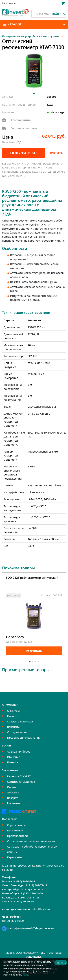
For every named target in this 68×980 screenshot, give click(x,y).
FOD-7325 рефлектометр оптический (32, 578)
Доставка (13, 792)
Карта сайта (15, 857)
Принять (61, 963)
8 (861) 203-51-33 (29, 897)
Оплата (12, 787)
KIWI (50, 104)
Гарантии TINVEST (19, 776)
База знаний (15, 830)
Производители (17, 836)
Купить (56, 153)
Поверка (13, 762)
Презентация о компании (24, 738)
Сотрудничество (18, 732)
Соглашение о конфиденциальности (31, 841)
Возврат (12, 798)
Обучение (13, 757)
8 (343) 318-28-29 (32, 889)
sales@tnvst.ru (40, 909)
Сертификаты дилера (21, 782)
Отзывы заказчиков (20, 721)
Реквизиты (14, 803)
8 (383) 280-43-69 (32, 893)
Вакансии (13, 727)
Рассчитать (34, 651)
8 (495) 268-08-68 (24, 881)
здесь (25, 975)
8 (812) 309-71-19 (36, 885)
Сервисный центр (19, 825)
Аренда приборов (19, 751)
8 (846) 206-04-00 (24, 901)
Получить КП (23, 153)
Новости (13, 716)
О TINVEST (14, 711)
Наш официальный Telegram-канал (28, 928)
